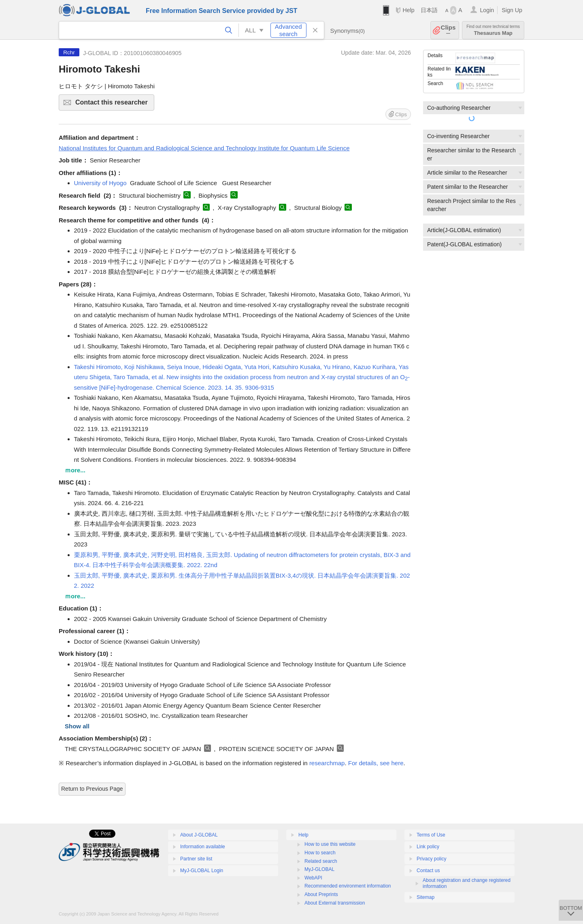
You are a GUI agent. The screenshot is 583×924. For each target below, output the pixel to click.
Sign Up (512, 10)
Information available (203, 847)
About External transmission (335, 903)
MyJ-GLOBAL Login (202, 871)
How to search (320, 853)
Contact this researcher (114, 105)
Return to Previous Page (92, 789)
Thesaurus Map (493, 30)
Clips (448, 30)
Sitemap (426, 897)
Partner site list (196, 859)
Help (408, 10)
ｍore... (75, 470)
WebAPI (313, 878)
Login (487, 10)
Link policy (428, 847)
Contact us (428, 871)
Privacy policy (431, 859)
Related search (321, 861)
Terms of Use (431, 835)
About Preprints (321, 894)
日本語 (429, 10)
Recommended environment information (348, 886)
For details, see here (376, 763)
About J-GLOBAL (199, 835)
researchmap (327, 763)
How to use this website (330, 844)
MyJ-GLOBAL (319, 869)
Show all (77, 726)
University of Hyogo (100, 183)
